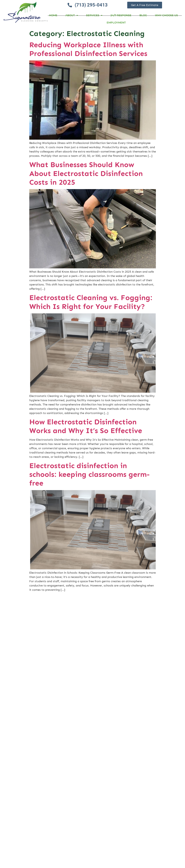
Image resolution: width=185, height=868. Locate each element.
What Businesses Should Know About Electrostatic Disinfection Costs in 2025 (86, 173)
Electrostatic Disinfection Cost (83, 834)
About (72, 15)
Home (53, 15)
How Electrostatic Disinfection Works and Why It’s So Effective (86, 426)
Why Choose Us (166, 15)
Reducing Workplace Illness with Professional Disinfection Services (88, 49)
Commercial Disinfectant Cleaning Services (89, 604)
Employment (116, 23)
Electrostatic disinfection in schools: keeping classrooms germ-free (89, 474)
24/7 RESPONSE (121, 15)
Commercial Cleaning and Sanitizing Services (74, 725)
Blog (143, 15)
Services (94, 15)
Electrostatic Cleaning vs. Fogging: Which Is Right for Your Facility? (91, 302)
